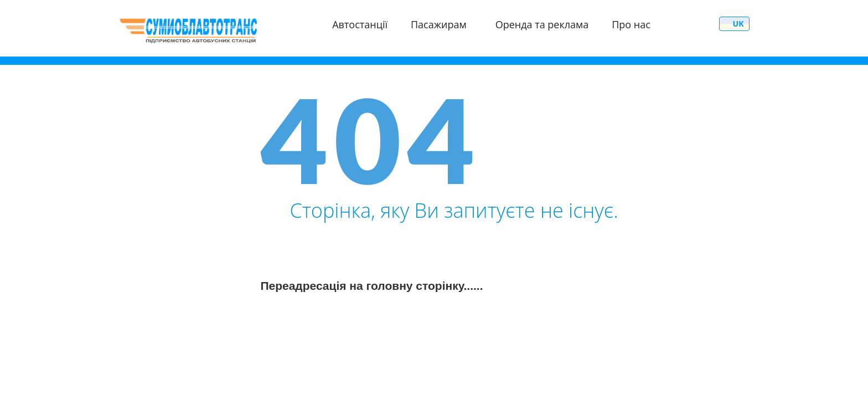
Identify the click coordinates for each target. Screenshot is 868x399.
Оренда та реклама (542, 24)
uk (738, 24)
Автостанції (360, 24)
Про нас (631, 24)
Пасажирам (439, 24)
